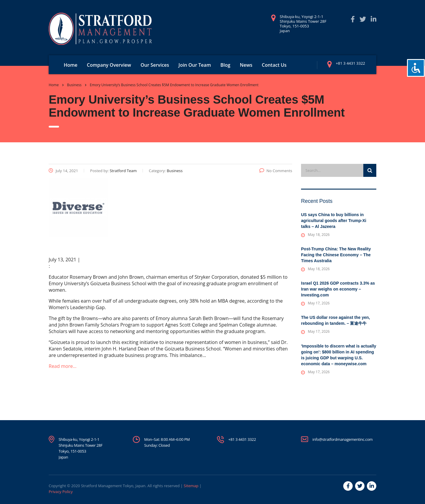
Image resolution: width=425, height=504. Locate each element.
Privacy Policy (61, 492)
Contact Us (274, 65)
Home (71, 65)
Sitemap (191, 486)
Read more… (63, 366)
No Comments (276, 171)
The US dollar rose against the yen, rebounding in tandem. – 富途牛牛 (335, 320)
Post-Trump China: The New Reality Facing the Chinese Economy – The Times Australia (336, 255)
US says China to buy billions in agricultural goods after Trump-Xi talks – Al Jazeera (334, 221)
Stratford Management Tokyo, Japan (113, 486)
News (246, 65)
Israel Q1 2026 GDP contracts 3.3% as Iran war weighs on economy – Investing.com (338, 289)
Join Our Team (195, 65)
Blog (225, 65)
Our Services (155, 65)
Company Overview (109, 65)
